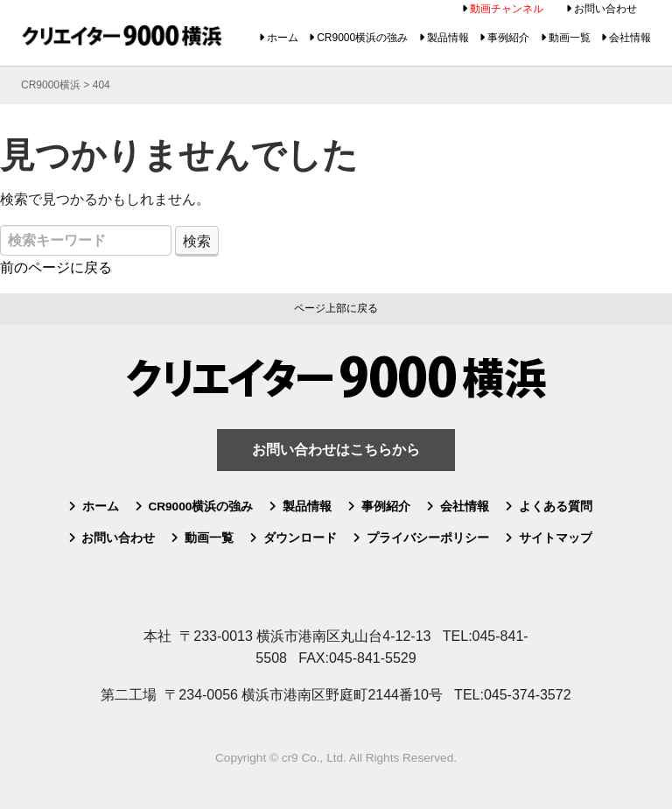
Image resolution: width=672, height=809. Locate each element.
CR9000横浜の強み (362, 38)
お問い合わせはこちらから (336, 450)
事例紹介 (508, 38)
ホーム (283, 38)
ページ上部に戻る (336, 308)
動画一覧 (570, 38)
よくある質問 (556, 507)
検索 (197, 241)
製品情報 (448, 38)
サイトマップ (556, 538)
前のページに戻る (56, 267)
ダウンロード (300, 538)
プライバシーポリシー (428, 538)
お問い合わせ (605, 9)
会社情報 (630, 38)
